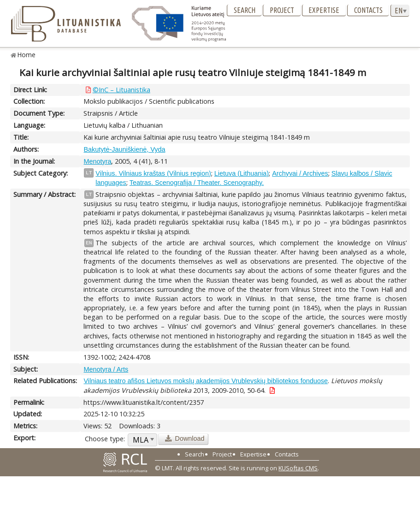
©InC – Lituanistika (121, 90)
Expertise (324, 10)
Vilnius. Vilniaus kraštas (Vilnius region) (153, 173)
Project (282, 10)
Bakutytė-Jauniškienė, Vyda (124, 149)
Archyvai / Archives (300, 173)
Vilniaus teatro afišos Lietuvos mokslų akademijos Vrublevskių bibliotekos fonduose (206, 381)
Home (27, 55)
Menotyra (97, 161)
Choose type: (105, 439)
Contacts (368, 10)
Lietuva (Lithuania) (242, 173)
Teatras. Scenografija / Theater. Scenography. (197, 183)
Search (245, 10)
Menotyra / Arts (106, 369)
